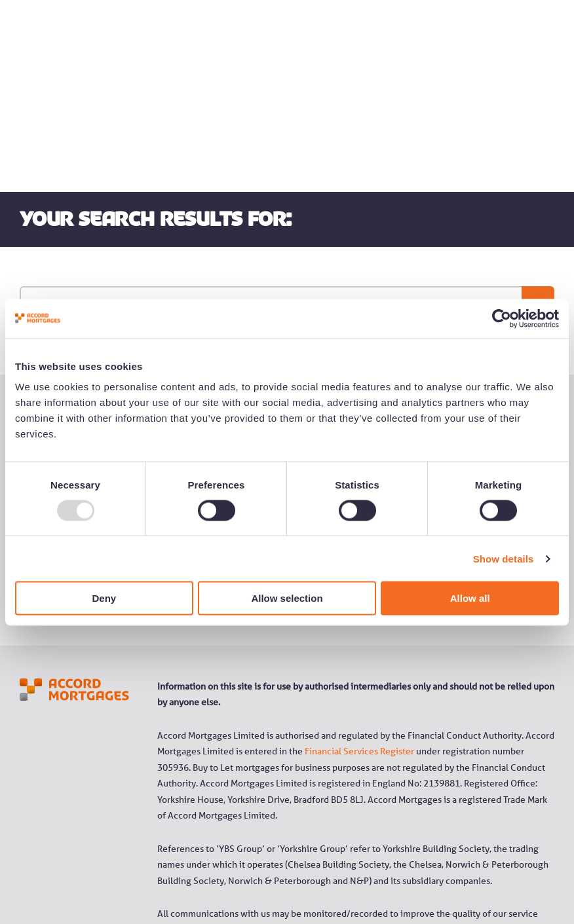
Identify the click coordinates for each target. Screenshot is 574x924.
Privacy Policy (405, 873)
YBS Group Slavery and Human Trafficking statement (263, 873)
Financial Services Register (359, 630)
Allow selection (287, 598)
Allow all (470, 598)
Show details (504, 558)
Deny (104, 598)
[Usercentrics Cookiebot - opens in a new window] (502, 318)
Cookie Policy (468, 873)
